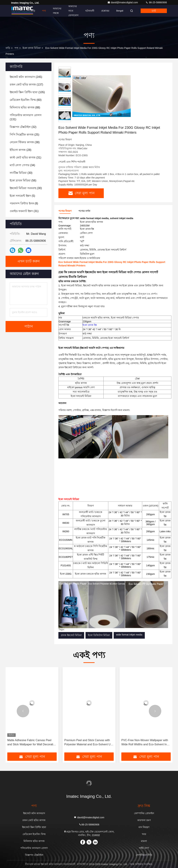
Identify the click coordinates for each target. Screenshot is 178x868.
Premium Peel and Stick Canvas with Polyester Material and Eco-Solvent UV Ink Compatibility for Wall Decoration (145, 743)
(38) (25, 142)
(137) (26, 85)
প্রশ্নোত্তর (105, 11)
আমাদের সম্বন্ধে (57, 11)
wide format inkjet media (129, 635)
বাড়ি (33, 11)
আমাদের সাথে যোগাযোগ (73, 11)
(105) (27, 92)
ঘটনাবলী (90, 11)
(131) (26, 117)
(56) (23, 180)
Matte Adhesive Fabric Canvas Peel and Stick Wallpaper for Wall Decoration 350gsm (89, 743)
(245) (26, 77)
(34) (22, 165)
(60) (26, 100)
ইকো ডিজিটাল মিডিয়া (99, 635)
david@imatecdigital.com (123, 2)
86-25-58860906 (156, 2)
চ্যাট (154, 11)
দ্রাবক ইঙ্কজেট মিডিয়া (71, 635)
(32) (23, 127)
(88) (25, 107)
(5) (22, 196)
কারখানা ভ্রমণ (144, 820)
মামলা (144, 841)
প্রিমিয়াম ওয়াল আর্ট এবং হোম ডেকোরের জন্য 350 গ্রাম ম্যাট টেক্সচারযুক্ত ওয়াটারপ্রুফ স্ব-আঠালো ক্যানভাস (32, 743)
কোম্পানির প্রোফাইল (144, 813)
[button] (23, 711)
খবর (144, 834)
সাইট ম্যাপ (144, 848)
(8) (24, 203)
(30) (21, 173)
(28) (21, 150)
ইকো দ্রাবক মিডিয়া (32, 48)
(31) (25, 158)
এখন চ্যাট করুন (29, 261)
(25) (25, 135)
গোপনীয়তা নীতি (144, 855)
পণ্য (44, 11)
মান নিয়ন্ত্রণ (144, 827)
